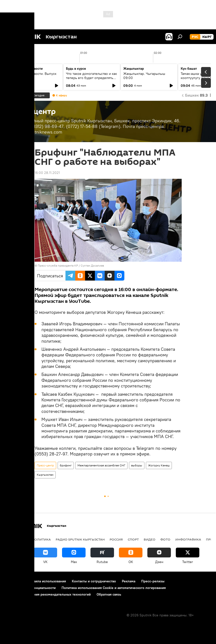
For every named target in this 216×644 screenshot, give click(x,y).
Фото (165, 539)
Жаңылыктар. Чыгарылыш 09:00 (144, 76)
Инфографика (188, 539)
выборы (137, 465)
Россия (116, 539)
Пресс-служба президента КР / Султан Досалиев (71, 266)
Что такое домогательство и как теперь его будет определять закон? (91, 78)
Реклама (129, 581)
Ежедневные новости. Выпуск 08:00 (32, 76)
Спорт (133, 539)
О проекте (13, 581)
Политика (41, 539)
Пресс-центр (45, 465)
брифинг (66, 465)
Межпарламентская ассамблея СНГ (101, 465)
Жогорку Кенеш (159, 465)
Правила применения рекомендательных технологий (48, 594)
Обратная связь (109, 594)
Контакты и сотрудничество (94, 581)
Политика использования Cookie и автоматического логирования (114, 588)
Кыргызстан (45, 475)
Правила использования (47, 581)
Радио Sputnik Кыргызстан (80, 539)
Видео (150, 539)
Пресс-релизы (153, 581)
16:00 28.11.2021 (47, 173)
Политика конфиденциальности (30, 588)
